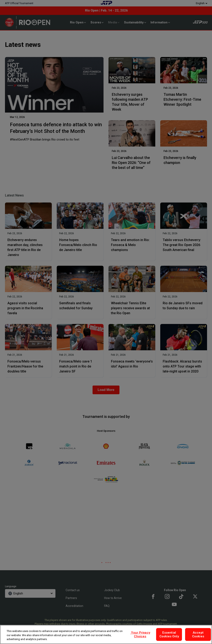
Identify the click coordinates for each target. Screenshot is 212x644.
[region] (106, 634)
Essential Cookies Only (169, 634)
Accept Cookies (198, 634)
